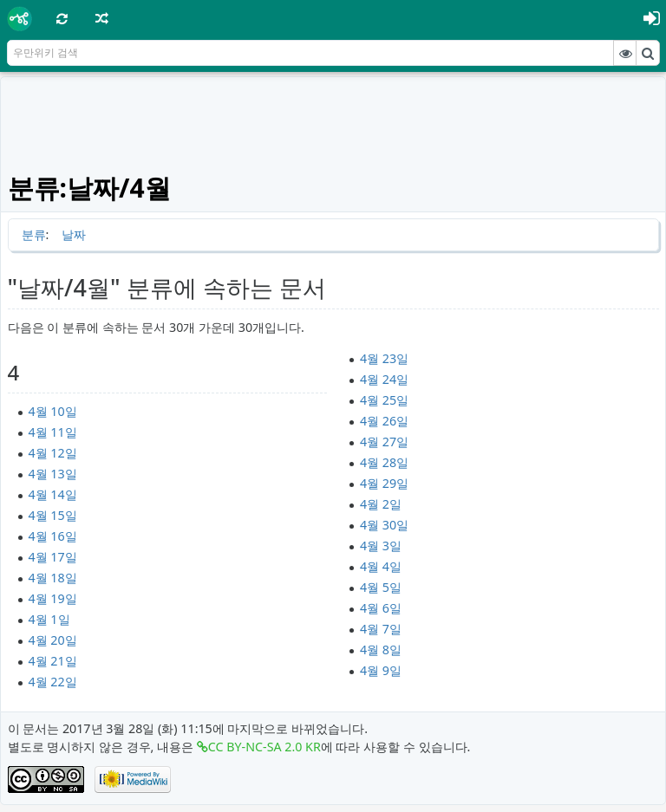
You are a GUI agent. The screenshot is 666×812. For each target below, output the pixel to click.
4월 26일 (384, 421)
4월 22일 (53, 682)
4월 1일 (49, 619)
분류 (34, 234)
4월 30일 (384, 525)
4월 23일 (384, 358)
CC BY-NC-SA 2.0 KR (264, 747)
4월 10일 (53, 411)
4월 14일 (53, 494)
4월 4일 (381, 566)
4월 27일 (384, 442)
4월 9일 (381, 670)
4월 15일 (53, 515)
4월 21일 (53, 661)
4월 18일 (53, 578)
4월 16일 (53, 536)
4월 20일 (53, 640)
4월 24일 (384, 379)
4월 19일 (53, 598)
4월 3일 (381, 546)
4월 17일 (53, 557)
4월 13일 (53, 474)
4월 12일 (53, 453)
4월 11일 (53, 432)
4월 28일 (384, 462)
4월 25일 (384, 400)
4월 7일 (381, 629)
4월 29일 (384, 483)
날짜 (74, 234)
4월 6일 (381, 608)
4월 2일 (381, 504)
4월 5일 (381, 587)
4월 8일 (381, 650)
